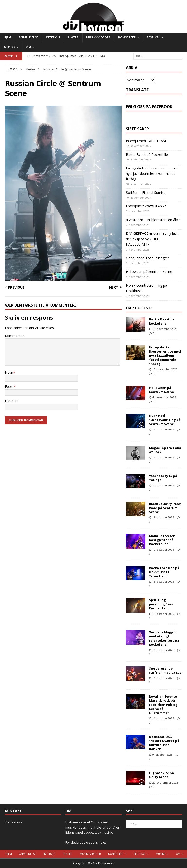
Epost (9, 387)
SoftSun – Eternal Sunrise (146, 192)
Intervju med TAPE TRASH (147, 141)
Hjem (7, 37)
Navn (9, 372)
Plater (73, 37)
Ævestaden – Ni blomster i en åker (153, 220)
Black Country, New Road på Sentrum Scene (165, 508)
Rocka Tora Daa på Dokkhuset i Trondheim (164, 572)
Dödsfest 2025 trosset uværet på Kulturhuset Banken (164, 743)
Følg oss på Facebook (149, 107)
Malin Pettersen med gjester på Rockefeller (162, 540)
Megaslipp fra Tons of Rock (165, 450)
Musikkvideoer (98, 37)
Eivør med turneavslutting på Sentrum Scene (165, 420)
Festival (153, 37)
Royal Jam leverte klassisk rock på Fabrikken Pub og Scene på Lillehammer (163, 705)
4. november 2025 (164, 397)
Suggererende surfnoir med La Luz (165, 670)
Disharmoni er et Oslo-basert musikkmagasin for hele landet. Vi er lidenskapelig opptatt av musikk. (92, 827)
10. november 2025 (165, 329)
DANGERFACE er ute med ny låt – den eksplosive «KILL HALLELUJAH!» (152, 239)
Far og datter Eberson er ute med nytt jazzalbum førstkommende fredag (152, 174)
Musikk (10, 47)
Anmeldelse (28, 37)
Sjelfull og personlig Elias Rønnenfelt (161, 604)
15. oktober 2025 (163, 650)
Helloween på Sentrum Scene (149, 272)
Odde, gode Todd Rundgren (148, 258)
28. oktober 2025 (163, 429)
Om (29, 47)
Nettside (12, 401)
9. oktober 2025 (162, 754)
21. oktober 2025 (163, 485)
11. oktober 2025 (163, 678)
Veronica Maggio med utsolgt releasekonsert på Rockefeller (164, 638)
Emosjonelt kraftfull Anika (146, 206)
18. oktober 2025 (163, 582)
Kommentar (14, 336)
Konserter (127, 37)
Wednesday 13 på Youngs (163, 478)
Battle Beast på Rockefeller (147, 154)
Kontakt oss (14, 822)
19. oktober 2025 (163, 517)
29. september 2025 (165, 782)
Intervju (53, 37)
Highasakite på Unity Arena (161, 775)
